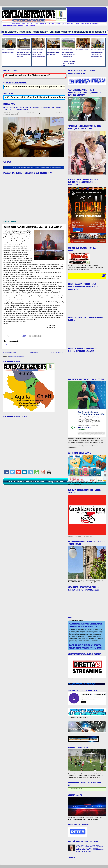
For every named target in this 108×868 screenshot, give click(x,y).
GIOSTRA (77, 24)
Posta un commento (12, 345)
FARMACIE (59, 24)
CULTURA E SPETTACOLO (40, 24)
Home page (5, 24)
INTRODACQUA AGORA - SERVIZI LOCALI (90, 24)
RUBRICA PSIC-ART (68, 24)
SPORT (23, 24)
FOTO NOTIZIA (51, 24)
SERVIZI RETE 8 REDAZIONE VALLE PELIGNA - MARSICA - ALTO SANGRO (19, 26)
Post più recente (10, 352)
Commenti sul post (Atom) (16, 356)
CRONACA (29, 24)
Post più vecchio (57, 352)
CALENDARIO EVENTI (15, 24)
